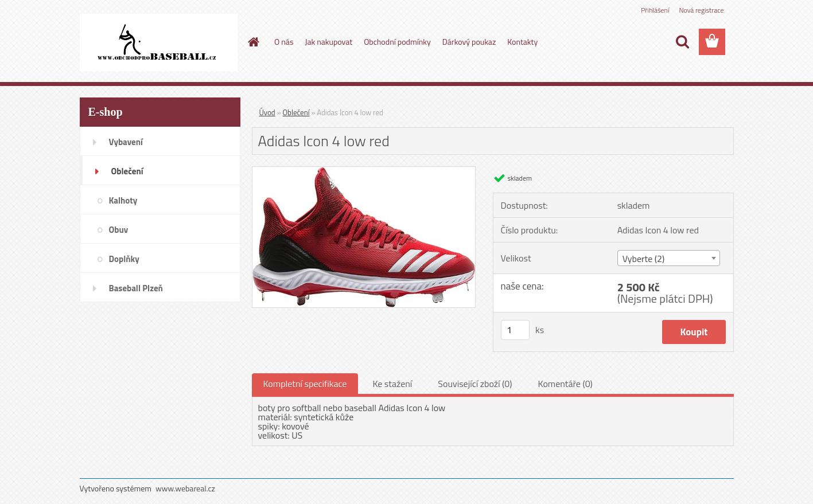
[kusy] (515, 330)
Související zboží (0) (475, 384)
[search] (682, 42)
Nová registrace (701, 10)
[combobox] (669, 258)
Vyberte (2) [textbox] (644, 259)
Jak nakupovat (328, 42)
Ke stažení (392, 384)
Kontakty (522, 42)
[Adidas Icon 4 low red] (364, 171)
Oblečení (296, 112)
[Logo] (159, 42)
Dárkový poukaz (469, 42)
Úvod (267, 112)
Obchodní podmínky (397, 42)
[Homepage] (252, 42)
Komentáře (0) (565, 384)
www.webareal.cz (185, 488)
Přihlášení (655, 10)
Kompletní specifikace (305, 384)
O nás (284, 42)
